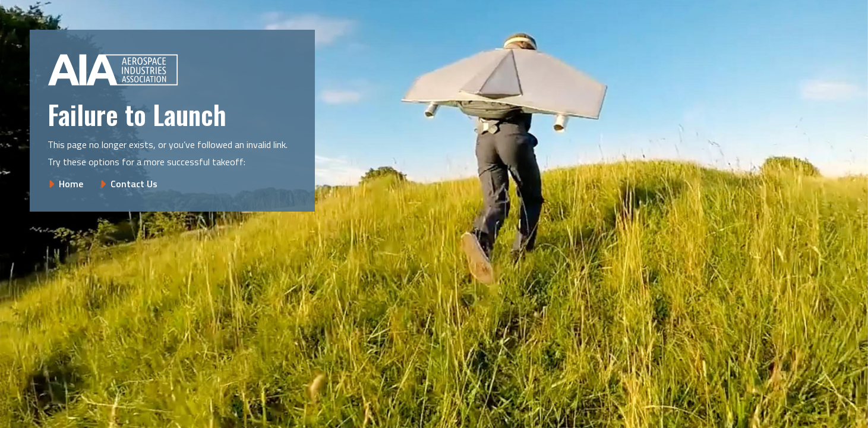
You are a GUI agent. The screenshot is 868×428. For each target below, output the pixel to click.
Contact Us (134, 184)
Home (71, 184)
